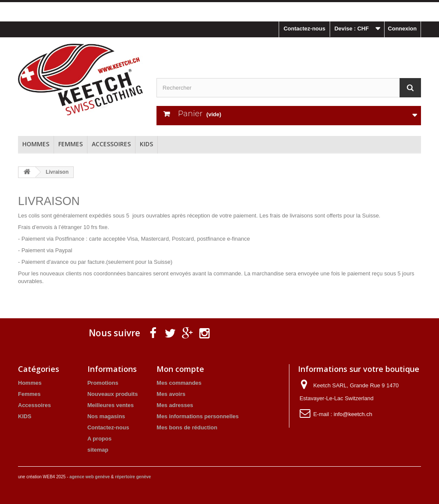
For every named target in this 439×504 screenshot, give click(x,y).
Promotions (103, 383)
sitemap (98, 450)
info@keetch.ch (353, 414)
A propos (100, 439)
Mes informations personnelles (197, 416)
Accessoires (111, 144)
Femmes (71, 144)
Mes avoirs (171, 394)
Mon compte (180, 369)
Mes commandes (179, 383)
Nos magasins (106, 416)
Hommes (36, 144)
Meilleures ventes (111, 405)
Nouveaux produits (113, 394)
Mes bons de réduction (187, 427)
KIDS (146, 144)
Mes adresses (175, 405)
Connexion (402, 29)
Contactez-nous (304, 29)
